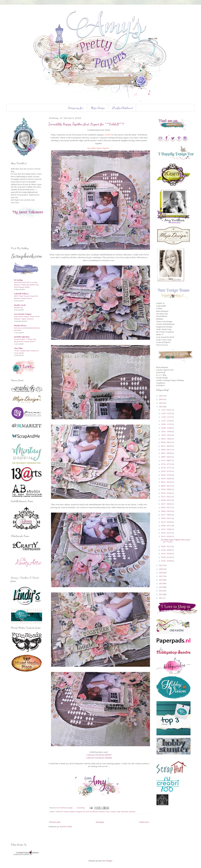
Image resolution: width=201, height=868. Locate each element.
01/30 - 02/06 (167, 550)
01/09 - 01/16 (167, 557)
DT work (86, 812)
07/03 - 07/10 (167, 471)
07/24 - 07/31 (167, 464)
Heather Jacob (20, 305)
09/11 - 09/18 (166, 446)
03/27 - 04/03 (167, 515)
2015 (161, 583)
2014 (161, 587)
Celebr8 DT (59, 812)
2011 (161, 598)
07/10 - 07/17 (167, 468)
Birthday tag (18, 307)
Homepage (100, 822)
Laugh (118, 812)
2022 (161, 407)
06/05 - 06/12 (167, 486)
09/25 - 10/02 (167, 439)
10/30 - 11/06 (166, 428)
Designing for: (76, 108)
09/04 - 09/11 (166, 450)
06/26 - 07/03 (167, 475)
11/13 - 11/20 (166, 421)
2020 (161, 569)
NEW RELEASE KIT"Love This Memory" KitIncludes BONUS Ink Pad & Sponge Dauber (26, 285)
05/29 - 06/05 (167, 489)
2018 (161, 573)
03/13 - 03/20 (167, 522)
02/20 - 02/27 (167, 533)
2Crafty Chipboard (122, 108)
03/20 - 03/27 (167, 518)
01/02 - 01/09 (167, 561)
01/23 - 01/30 (167, 554)
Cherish (66, 812)
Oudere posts (144, 822)
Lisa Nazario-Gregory (23, 314)
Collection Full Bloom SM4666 (99, 758)
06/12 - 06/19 (167, 482)
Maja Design (98, 108)
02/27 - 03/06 (167, 529)
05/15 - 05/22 (167, 497)
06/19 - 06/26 (167, 479)
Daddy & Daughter (76, 812)
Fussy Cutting (110, 812)
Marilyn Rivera (20, 326)
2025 (161, 396)
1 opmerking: (81, 808)
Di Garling (18, 280)
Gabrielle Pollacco (21, 294)
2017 (161, 576)
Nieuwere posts (55, 822)
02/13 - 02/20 (167, 536)
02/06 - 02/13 (167, 546)
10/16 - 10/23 (167, 435)
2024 (161, 399)
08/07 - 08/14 (167, 457)
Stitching (132, 812)
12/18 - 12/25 (167, 413)
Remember (125, 812)
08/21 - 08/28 (167, 453)
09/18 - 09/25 (167, 442)
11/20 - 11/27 (166, 417)
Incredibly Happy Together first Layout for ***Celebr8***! (86, 124)
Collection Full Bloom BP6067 (99, 755)
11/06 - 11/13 (166, 424)
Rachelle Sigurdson (22, 337)
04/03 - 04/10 (167, 511)
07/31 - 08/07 (167, 460)
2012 (161, 594)
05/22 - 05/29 (167, 493)
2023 (161, 403)
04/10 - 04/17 (167, 507)
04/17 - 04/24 (167, 504)
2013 (161, 591)
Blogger (109, 861)
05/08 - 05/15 (167, 500)
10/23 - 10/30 (167, 432)
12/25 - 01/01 (167, 410)
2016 (161, 580)
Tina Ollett (18, 348)
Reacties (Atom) (66, 827)
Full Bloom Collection (97, 812)
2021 (161, 565)
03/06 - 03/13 (167, 526)
